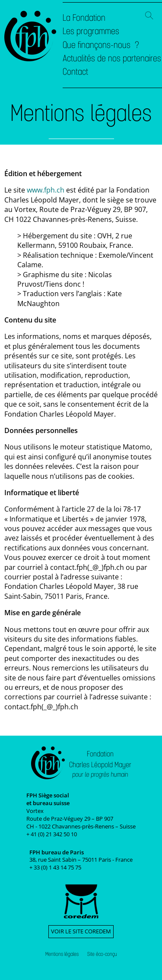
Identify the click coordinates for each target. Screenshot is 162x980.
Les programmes (91, 31)
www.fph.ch (46, 190)
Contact (75, 72)
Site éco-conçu (102, 954)
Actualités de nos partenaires (112, 58)
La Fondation (84, 18)
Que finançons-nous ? (101, 45)
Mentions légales (62, 954)
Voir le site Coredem (81, 931)
